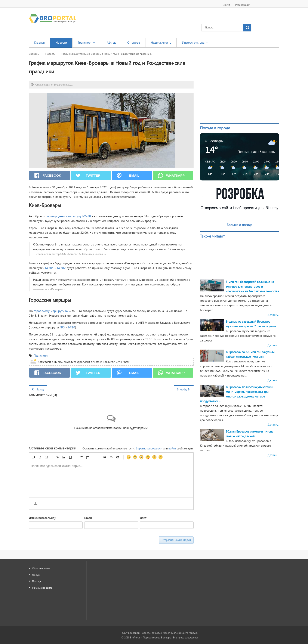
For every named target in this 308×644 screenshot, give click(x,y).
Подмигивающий (161, 457)
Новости (50, 54)
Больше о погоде (240, 225)
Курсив (40, 457)
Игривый (148, 457)
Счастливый (135, 457)
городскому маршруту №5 (52, 311)
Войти (227, 5)
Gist (118, 457)
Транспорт (41, 355)
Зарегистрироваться (149, 448)
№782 (61, 268)
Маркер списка (94, 457)
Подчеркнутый (46, 457)
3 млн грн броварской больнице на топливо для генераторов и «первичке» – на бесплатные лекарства (252, 286)
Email (88, 518)
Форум (36, 575)
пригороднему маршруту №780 (69, 216)
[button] (208, 168)
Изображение (64, 457)
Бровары (34, 54)
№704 (49, 268)
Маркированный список (81, 457)
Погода (36, 581)
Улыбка (129, 457)
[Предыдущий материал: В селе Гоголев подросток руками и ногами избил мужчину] (38, 389)
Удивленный (141, 457)
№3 (62, 327)
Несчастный (154, 457)
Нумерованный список (87, 457)
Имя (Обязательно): (43, 518)
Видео (70, 457)
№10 (72, 327)
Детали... (273, 315)
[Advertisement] (240, 84)
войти (172, 448)
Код (111, 457)
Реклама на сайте (42, 588)
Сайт (143, 518)
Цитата (105, 457)
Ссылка (57, 457)
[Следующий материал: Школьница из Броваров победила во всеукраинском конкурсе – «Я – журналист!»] (184, 389)
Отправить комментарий (176, 540)
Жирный (34, 457)
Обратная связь (41, 568)
